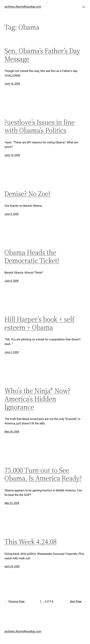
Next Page (78, 602)
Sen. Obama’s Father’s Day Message (42, 55)
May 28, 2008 (12, 432)
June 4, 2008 (11, 281)
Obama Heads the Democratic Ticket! (32, 256)
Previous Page (14, 602)
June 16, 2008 (12, 84)
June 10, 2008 (12, 155)
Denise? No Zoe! (27, 194)
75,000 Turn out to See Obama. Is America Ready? (43, 474)
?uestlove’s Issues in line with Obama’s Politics (40, 126)
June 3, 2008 (11, 352)
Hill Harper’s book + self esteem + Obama (39, 323)
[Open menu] (84, 7)
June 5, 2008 (11, 214)
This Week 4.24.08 (31, 542)
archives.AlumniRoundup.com (23, 7)
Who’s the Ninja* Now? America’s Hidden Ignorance (37, 399)
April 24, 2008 (12, 566)
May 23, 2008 (12, 503)
